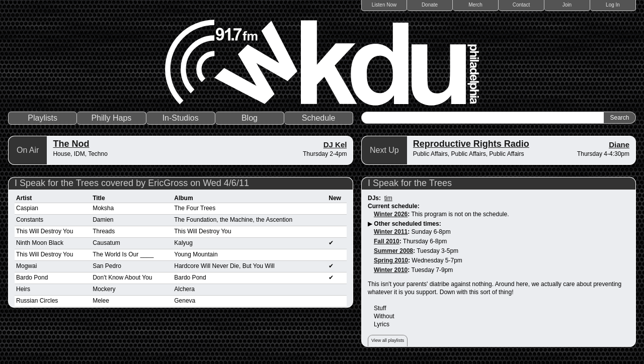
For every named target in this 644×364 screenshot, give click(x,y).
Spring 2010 (391, 260)
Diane (619, 145)
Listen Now (384, 5)
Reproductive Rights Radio (471, 144)
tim (388, 198)
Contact (521, 5)
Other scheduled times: (407, 224)
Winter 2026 (391, 214)
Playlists (43, 118)
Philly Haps (111, 118)
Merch (475, 5)
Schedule (319, 118)
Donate (430, 5)
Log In (613, 5)
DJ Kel (335, 145)
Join (567, 5)
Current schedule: (394, 206)
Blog (250, 118)
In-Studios (181, 118)
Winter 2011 (391, 232)
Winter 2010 (391, 270)
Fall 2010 (387, 241)
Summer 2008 (393, 251)
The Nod (71, 144)
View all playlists (388, 340)
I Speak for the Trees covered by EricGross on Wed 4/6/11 (132, 183)
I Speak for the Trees (410, 183)
